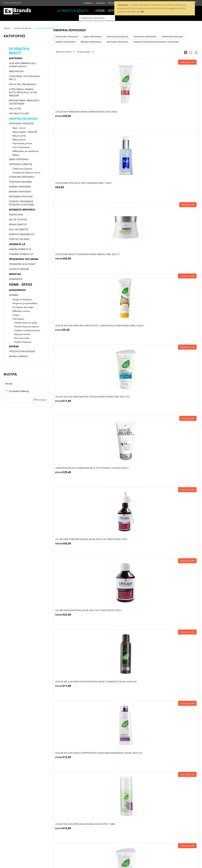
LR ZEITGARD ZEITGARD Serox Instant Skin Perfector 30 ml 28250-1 (123, 744)
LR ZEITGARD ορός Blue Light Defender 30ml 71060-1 (125, 110)
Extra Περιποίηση (21, 147)
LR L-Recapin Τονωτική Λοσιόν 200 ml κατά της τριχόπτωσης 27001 (75, 249)
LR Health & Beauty (17, 391)
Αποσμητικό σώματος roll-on (26, 172)
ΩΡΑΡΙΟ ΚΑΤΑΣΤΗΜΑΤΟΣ (14, 833)
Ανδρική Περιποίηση (20, 187)
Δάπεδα (14, 346)
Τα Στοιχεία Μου (48, 833)
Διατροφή (16, 58)
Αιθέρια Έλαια (16, 215)
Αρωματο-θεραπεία (22, 210)
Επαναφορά (41, 400)
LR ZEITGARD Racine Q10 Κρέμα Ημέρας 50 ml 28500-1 (76, 744)
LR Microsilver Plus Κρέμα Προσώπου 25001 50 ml (76, 462)
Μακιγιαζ (15, 274)
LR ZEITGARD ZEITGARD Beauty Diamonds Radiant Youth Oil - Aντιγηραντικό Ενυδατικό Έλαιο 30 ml (174, 533)
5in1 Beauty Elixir (19, 114)
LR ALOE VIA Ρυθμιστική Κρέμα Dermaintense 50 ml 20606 (71, 110)
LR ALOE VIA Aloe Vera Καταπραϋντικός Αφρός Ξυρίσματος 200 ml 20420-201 (173, 249)
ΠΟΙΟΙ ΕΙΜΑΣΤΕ (10, 828)
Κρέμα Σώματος (18, 224)
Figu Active (15, 109)
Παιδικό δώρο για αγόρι (26, 323)
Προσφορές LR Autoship (22, 264)
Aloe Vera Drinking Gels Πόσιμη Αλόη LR (22, 65)
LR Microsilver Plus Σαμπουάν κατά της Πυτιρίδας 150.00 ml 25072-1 (174, 180)
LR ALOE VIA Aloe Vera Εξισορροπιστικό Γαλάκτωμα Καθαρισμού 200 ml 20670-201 (76, 321)
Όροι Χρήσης (121, 828)
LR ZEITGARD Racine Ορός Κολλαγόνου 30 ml (174, 675)
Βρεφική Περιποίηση (20, 192)
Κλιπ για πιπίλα (22, 338)
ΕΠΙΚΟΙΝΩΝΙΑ (9, 837)
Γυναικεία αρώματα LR (21, 254)
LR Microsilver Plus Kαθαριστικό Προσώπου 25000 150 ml (121, 532)
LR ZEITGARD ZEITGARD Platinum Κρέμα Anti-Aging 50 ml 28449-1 (124, 605)
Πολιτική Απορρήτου (125, 833)
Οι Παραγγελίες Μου (50, 828)
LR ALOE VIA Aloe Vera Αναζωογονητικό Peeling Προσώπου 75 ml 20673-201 (173, 319)
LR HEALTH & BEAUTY (73, 11)
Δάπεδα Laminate (18, 356)
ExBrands (88, 3)
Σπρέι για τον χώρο (19, 239)
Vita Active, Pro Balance (23, 84)
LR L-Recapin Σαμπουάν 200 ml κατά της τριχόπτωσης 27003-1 (125, 249)
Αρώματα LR (17, 244)
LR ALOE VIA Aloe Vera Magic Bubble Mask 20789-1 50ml (123, 319)
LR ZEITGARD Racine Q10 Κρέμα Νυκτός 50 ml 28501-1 (126, 675)
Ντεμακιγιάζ (16, 279)
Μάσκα (16, 155)
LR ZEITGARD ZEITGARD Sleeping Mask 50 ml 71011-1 (173, 744)
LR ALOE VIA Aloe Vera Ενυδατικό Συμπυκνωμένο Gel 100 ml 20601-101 (76, 392)
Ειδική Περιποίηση (19, 159)
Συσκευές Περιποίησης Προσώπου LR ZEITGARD (21, 203)
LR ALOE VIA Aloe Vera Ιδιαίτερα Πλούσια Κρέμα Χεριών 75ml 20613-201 (125, 180)
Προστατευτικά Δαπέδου (22, 351)
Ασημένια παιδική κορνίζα (27, 330)
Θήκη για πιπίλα (22, 334)
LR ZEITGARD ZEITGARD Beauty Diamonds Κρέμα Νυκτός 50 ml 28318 (77, 675)
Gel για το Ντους (18, 220)
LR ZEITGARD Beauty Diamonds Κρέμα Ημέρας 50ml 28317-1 (172, 110)
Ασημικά (14, 295)
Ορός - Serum (19, 128)
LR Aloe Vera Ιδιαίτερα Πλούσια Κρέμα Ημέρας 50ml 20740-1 (124, 392)
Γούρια (16, 315)
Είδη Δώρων (18, 319)
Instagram (113, 3)
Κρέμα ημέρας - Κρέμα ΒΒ (25, 132)
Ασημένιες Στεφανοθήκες (25, 303)
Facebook (100, 3)
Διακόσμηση (17, 290)
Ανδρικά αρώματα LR (20, 249)
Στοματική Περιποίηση (22, 177)
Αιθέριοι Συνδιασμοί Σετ (22, 234)
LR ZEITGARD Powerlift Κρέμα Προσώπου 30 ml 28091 (77, 605)
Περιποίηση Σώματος (21, 164)
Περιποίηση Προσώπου (21, 124)
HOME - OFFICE (107, 11)
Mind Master (16, 71)
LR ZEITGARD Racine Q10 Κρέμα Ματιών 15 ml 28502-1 (173, 605)
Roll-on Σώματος (19, 229)
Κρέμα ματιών (19, 139)
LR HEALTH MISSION (19, 269)
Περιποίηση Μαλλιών (20, 182)
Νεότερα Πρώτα (65, 52)
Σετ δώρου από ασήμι (23, 307)
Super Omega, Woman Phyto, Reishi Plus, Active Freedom (23, 92)
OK (142, 12)
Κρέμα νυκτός (19, 136)
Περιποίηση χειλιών (22, 143)
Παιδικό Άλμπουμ (23, 342)
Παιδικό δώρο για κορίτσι (27, 326)
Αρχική (7, 28)
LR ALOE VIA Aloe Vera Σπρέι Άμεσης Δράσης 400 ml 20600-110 (171, 392)
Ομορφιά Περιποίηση (23, 118)
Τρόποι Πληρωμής (87, 828)
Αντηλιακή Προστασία (21, 197)
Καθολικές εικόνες (21, 311)
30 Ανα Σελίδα (85, 52)
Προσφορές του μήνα (24, 259)
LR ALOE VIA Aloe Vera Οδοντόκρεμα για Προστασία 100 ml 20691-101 (125, 462)
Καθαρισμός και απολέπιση (26, 151)
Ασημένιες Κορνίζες (22, 299)
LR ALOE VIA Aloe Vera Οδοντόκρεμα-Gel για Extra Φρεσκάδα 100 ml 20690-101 (174, 462)
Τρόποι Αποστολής (87, 833)
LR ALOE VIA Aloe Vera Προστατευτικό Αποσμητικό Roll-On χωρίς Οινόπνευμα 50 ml (77, 533)
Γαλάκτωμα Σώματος (22, 169)
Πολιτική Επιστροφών (126, 837)
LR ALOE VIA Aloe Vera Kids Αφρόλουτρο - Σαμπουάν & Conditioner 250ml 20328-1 (78, 180)
